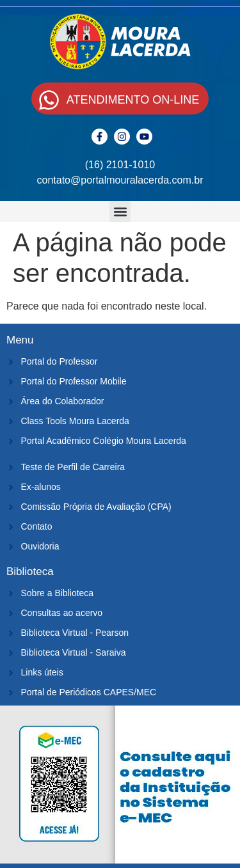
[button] (120, 211)
